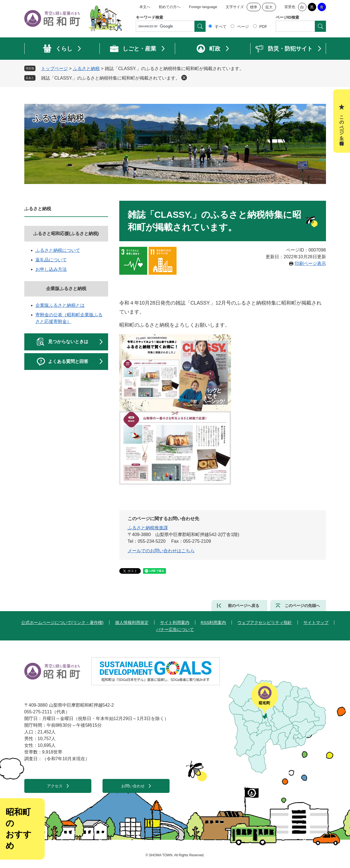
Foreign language (203, 7)
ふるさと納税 (86, 69)
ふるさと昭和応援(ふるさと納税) (66, 234)
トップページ (54, 69)
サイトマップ (316, 622)
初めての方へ (170, 7)
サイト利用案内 (175, 622)
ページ (243, 27)
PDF (263, 27)
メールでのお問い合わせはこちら (161, 551)
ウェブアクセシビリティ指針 (265, 622)
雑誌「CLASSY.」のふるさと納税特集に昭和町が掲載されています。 (111, 78)
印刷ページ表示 (310, 263)
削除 (184, 78)
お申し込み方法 (51, 269)
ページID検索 (287, 17)
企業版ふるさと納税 (66, 289)
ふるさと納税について (58, 250)
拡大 (269, 7)
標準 (254, 7)
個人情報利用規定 (132, 622)
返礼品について (51, 260)
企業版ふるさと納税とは (60, 305)
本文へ (145, 7)
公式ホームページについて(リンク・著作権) (62, 622)
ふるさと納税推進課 (148, 528)
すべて (221, 27)
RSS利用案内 (214, 622)
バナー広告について (175, 629)
